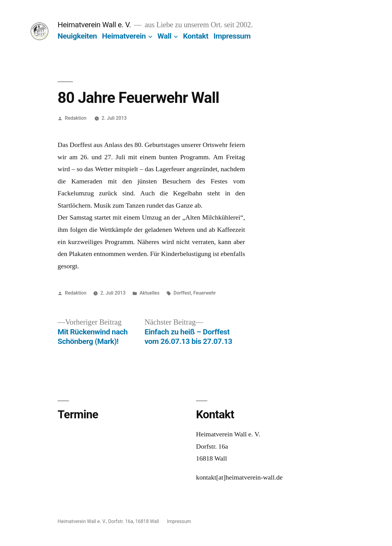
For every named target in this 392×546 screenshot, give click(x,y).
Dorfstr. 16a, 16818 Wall (134, 521)
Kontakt (196, 36)
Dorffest (182, 293)
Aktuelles (150, 293)
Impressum (232, 36)
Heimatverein (124, 36)
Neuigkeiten (77, 36)
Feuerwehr (205, 293)
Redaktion (76, 118)
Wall (164, 36)
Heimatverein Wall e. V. (94, 25)
